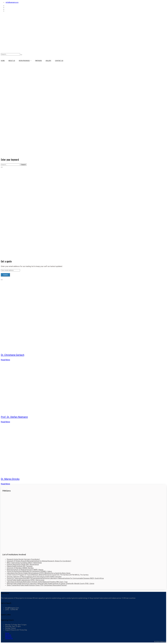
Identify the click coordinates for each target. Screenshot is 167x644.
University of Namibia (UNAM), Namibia (20, 568)
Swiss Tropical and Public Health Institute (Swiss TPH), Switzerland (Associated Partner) (37, 585)
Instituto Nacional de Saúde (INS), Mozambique (23, 564)
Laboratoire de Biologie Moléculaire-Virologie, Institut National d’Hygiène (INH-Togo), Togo (37, 582)
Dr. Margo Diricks (10, 479)
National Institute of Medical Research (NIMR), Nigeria (25, 570)
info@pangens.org (12, 2)
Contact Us (9, 638)
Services (8, 635)
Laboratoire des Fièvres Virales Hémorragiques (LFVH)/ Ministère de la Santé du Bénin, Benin (39, 573)
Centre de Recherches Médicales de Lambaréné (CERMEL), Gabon (29, 571)
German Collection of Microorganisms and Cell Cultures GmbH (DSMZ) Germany (34, 577)
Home (7, 633)
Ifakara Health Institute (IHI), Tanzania (20, 566)
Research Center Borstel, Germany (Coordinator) (23, 559)
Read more (5, 360)
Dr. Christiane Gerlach (13, 355)
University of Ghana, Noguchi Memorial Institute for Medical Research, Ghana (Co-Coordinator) (39, 561)
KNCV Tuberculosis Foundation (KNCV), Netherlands (24, 563)
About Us (8, 637)
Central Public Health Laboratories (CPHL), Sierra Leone (26, 580)
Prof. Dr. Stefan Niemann (14, 417)
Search (23, 165)
